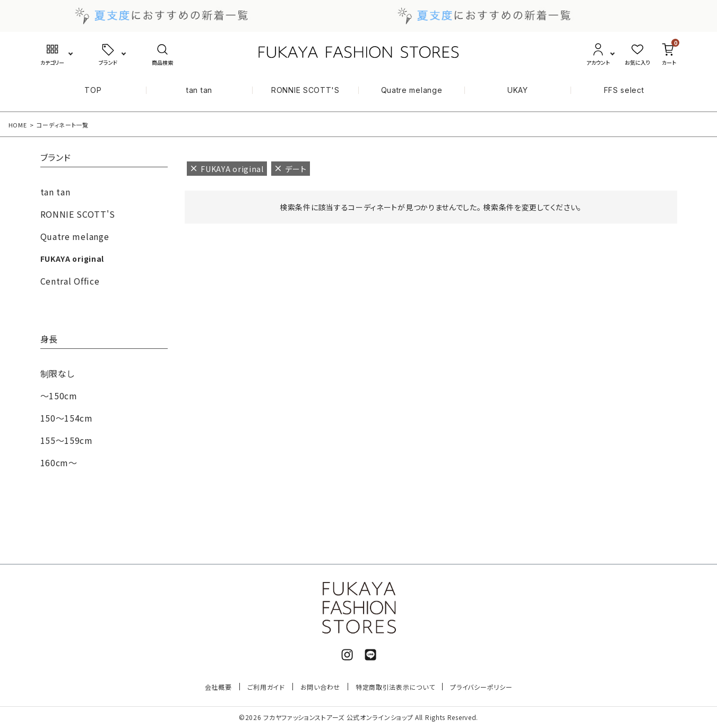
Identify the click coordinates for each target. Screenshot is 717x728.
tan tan (199, 90)
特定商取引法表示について (395, 687)
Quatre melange (412, 90)
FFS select (624, 90)
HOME (18, 125)
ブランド (56, 158)
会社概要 (218, 687)
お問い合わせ (320, 687)
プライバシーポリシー (481, 687)
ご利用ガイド (266, 687)
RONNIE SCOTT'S (305, 90)
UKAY (518, 90)
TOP (93, 90)
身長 (49, 340)
